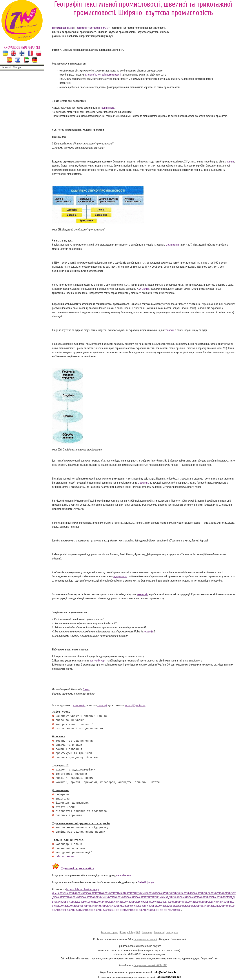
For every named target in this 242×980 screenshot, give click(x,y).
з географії (102, 706)
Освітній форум (146, 882)
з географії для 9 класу (135, 706)
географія (149, 632)
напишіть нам (124, 875)
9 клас (86, 690)
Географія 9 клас (98, 28)
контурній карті (98, 661)
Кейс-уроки (172, 932)
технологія (142, 594)
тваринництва (108, 108)
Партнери (147, 932)
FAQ (138, 932)
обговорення (65, 857)
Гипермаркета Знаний (145, 939)
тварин (170, 330)
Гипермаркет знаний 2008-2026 (150, 965)
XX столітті (144, 289)
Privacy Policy (127, 932)
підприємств (120, 576)
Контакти (159, 932)
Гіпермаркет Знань (63, 28)
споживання (172, 245)
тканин (230, 162)
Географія (81, 28)
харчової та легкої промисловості (103, 75)
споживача (144, 483)
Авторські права (110, 932)
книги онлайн (79, 706)
